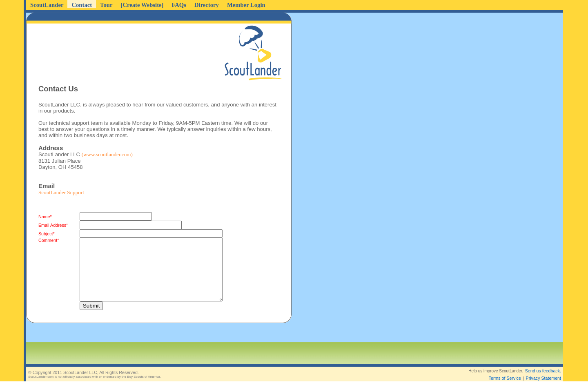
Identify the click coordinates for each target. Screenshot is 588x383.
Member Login (246, 5)
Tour (106, 5)
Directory (207, 5)
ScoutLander (47, 5)
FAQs (179, 5)
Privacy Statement (543, 372)
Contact (82, 5)
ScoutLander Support (61, 192)
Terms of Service (505, 372)
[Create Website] (142, 5)
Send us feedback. (543, 364)
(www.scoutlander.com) (107, 154)
